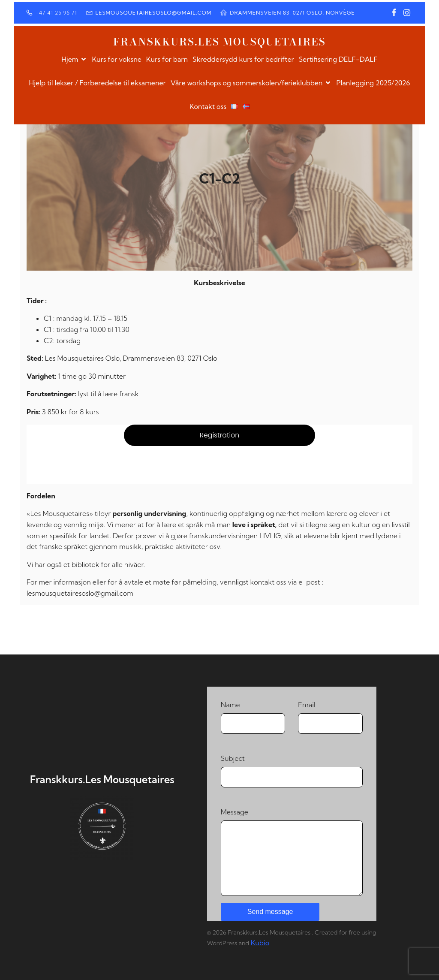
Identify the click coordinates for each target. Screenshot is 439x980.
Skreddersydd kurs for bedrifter (243, 59)
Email (330, 717)
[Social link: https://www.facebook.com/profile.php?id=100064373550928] (394, 13)
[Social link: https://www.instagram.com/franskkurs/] (407, 13)
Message (292, 852)
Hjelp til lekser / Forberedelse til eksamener (97, 83)
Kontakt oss (208, 106)
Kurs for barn (167, 59)
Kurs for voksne (116, 59)
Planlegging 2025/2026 (373, 83)
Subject (292, 771)
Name (253, 717)
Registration (220, 435)
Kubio (260, 943)
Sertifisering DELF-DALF (338, 59)
